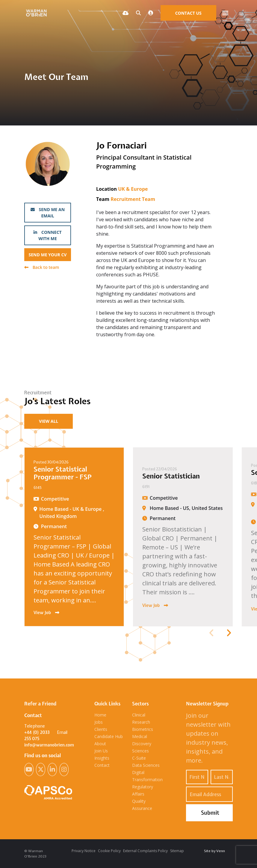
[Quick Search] (138, 13)
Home (100, 715)
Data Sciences (146, 765)
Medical (140, 736)
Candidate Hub (109, 736)
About (100, 744)
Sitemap (177, 851)
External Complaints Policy (145, 851)
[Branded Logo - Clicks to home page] (38, 13)
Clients (101, 729)
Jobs (99, 722)
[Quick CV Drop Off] (126, 13)
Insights (102, 758)
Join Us (101, 751)
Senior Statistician (171, 476)
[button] (229, 633)
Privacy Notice (84, 851)
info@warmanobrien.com (49, 745)
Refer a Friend (40, 704)
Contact (102, 765)
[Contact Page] (188, 13)
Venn (221, 851)
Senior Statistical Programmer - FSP (63, 473)
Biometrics (143, 729)
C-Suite (139, 758)
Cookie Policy (109, 851)
